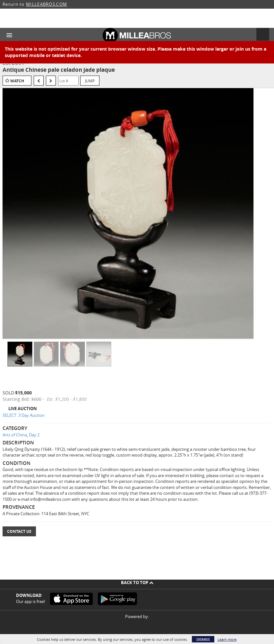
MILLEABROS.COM (47, 4)
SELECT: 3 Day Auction (24, 415)
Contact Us (19, 531)
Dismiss (203, 639)
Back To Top (137, 582)
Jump (90, 81)
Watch (17, 81)
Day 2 (34, 435)
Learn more (227, 639)
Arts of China (15, 435)
